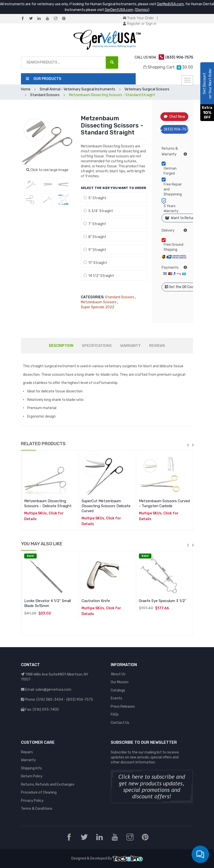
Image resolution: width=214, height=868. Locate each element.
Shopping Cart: (168, 67)
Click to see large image (47, 170)
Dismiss (142, 10)
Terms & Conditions (37, 809)
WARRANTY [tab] (130, 346)
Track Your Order (138, 18)
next (193, 445)
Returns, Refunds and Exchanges (48, 784)
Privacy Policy (32, 801)
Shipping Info (31, 768)
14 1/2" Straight (99, 276)
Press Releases (123, 707)
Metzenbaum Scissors (99, 302)
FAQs (115, 714)
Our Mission (120, 682)
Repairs (27, 752)
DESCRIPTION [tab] (61, 346)
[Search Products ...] (112, 62)
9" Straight (95, 250)
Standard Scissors (45, 95)
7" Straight (95, 224)
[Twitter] (33, 19)
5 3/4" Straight (98, 211)
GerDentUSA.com (119, 10)
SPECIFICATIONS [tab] (97, 346)
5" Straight (95, 198)
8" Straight (95, 237)
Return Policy (32, 776)
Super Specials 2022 (98, 307)
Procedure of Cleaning (39, 792)
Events (116, 698)
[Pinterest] (66, 19)
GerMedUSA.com (170, 4)
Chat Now (174, 117)
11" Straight (95, 263)
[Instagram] (58, 19)
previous (188, 445)
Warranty (28, 760)
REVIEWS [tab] (157, 346)
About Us (118, 674)
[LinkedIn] (41, 19)
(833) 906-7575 (174, 129)
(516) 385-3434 (50, 700)
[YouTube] (49, 19)
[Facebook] (25, 19)
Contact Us (120, 723)
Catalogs (118, 690)
